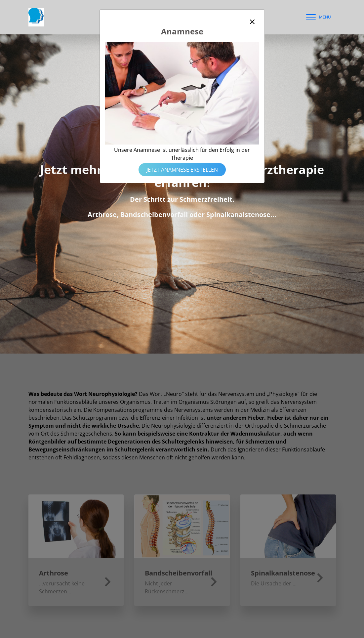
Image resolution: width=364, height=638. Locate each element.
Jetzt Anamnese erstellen (182, 170)
